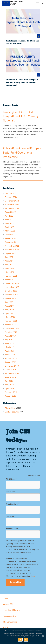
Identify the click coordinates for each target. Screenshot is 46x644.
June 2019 (9, 343)
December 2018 (12, 366)
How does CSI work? (12, 610)
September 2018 (12, 373)
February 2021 (11, 276)
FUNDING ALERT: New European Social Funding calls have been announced (22, 82)
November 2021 (12, 246)
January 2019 (11, 362)
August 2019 (10, 336)
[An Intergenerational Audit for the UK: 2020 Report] (23, 24)
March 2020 (10, 317)
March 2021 (10, 272)
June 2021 (9, 261)
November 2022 (12, 205)
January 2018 (11, 396)
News (5, 628)
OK (20, 639)
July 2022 (9, 216)
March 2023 (10, 193)
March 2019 (10, 355)
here (33, 576)
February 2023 (11, 197)
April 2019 (9, 351)
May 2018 (9, 385)
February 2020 (11, 321)
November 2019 (12, 328)
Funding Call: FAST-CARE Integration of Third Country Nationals (21, 116)
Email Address (13, 504)
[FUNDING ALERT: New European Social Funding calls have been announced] (23, 63)
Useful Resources (12, 412)
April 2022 (9, 227)
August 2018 (10, 377)
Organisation (12, 516)
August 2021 (10, 253)
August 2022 (10, 212)
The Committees (10, 622)
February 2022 (11, 235)
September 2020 (12, 295)
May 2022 (9, 223)
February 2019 (11, 358)
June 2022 (9, 219)
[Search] (43, 3)
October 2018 (11, 370)
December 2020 (12, 283)
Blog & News (10, 408)
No (26, 639)
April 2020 (9, 313)
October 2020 (11, 291)
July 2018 (9, 381)
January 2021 (11, 279)
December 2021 (12, 242)
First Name (11, 479)
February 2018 (11, 392)
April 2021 (9, 268)
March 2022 (10, 231)
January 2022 (11, 238)
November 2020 (12, 287)
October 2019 (11, 332)
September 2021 (12, 249)
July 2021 (9, 257)
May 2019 (9, 347)
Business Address (13, 528)
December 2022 (12, 201)
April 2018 (9, 388)
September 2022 (12, 208)
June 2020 (9, 306)
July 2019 (9, 340)
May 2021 (9, 265)
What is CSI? (8, 604)
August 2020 (10, 298)
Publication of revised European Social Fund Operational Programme (23, 152)
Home (6, 598)
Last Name (11, 491)
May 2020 (9, 310)
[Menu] (38, 3)
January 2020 (11, 325)
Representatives (10, 616)
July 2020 (9, 302)
